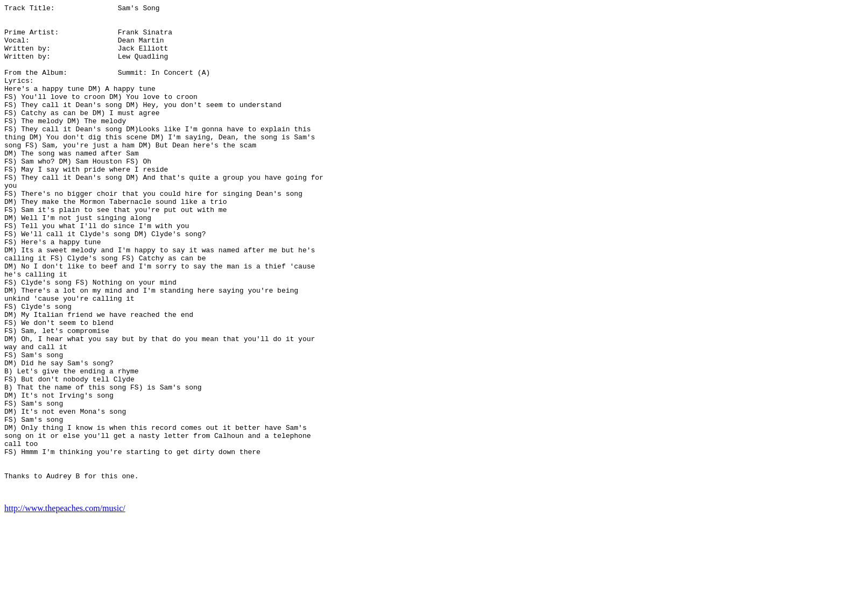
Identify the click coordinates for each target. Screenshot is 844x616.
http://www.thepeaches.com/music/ (65, 607)
